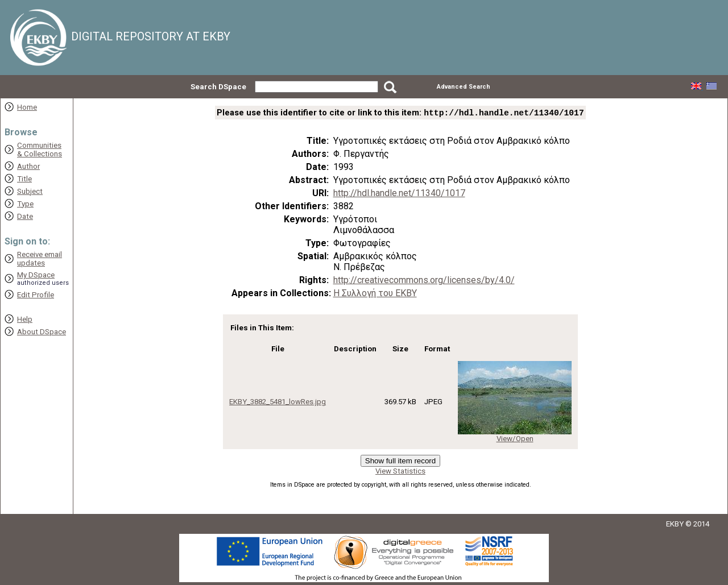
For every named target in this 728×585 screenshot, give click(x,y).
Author (28, 166)
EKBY (675, 525)
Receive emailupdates (40, 259)
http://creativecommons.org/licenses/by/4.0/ (424, 281)
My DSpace (36, 275)
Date (25, 216)
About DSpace (42, 332)
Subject (30, 191)
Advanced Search (464, 87)
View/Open (515, 440)
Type (25, 204)
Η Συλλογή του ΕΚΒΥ (375, 294)
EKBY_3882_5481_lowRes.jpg (278, 403)
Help (25, 319)
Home (27, 107)
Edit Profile (36, 295)
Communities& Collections (40, 150)
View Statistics (400, 472)
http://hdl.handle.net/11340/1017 (399, 194)
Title (24, 179)
